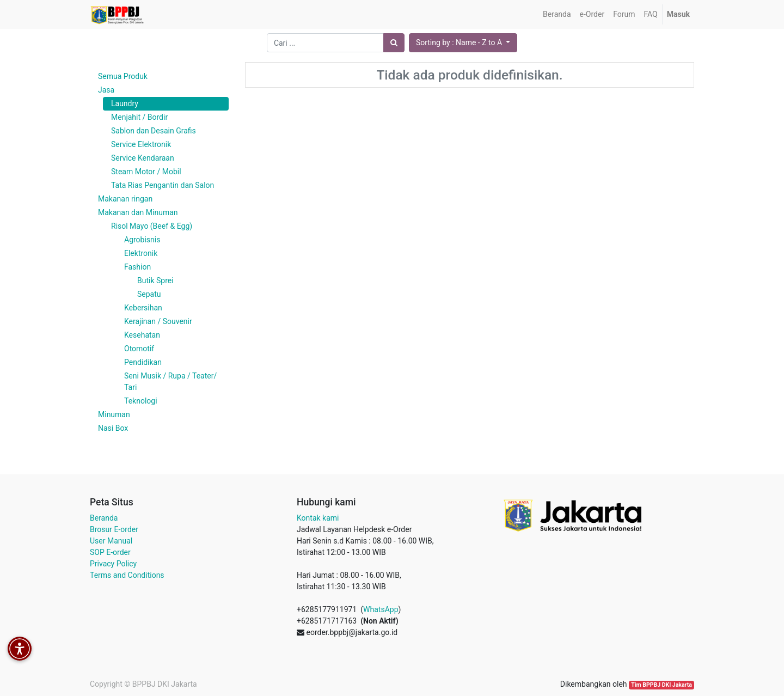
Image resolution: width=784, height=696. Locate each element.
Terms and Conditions (127, 575)
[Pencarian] (394, 43)
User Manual (111, 541)
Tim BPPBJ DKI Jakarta (661, 685)
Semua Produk (123, 76)
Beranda (104, 518)
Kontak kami (318, 518)
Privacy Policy (113, 564)
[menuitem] (557, 14)
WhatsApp (381, 609)
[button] (463, 43)
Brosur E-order (114, 529)
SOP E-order (110, 552)
